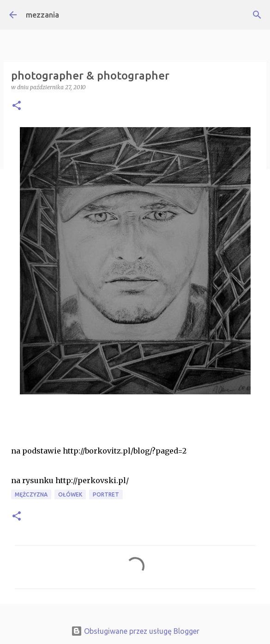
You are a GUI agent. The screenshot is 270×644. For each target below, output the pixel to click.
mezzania (42, 15)
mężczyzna (31, 494)
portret (106, 494)
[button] (17, 106)
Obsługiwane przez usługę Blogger (135, 631)
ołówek (70, 494)
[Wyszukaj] (257, 15)
